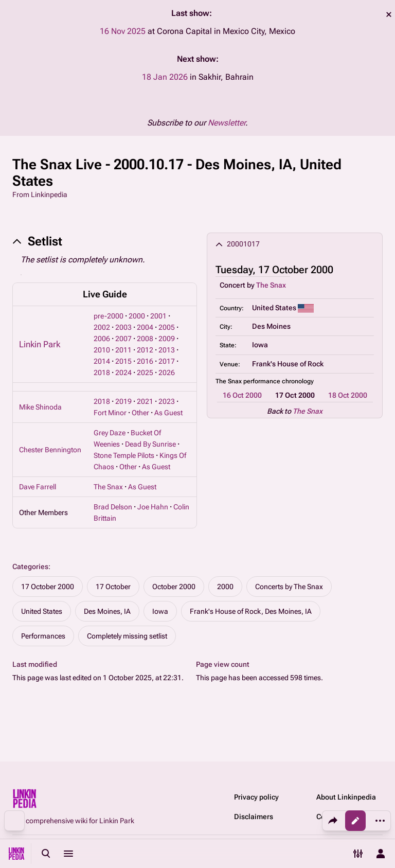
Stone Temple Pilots (124, 455)
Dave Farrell (38, 487)
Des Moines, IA (107, 611)
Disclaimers (254, 817)
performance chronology (279, 381)
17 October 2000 (48, 587)
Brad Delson (113, 507)
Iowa (160, 611)
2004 (145, 327)
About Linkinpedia (346, 797)
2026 (167, 373)
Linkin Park (40, 344)
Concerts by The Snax (289, 587)
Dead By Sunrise (150, 444)
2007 (123, 339)
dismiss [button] (389, 14)
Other (140, 413)
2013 (167, 350)
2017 (167, 361)
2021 (145, 401)
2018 (102, 373)
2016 (145, 361)
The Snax (271, 285)
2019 (123, 401)
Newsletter (227, 123)
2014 (102, 361)
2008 (145, 339)
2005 (167, 327)
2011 (123, 350)
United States (42, 611)
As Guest (168, 413)
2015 (123, 361)
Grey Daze (110, 433)
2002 (102, 327)
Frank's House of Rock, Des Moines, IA (251, 611)
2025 (145, 373)
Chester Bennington (50, 450)
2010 (102, 350)
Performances (43, 636)
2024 (123, 373)
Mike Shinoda (40, 407)
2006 (102, 339)
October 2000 (174, 587)
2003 (123, 327)
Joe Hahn (153, 507)
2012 (145, 350)
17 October (113, 587)
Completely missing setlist (127, 636)
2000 (137, 316)
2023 (167, 401)
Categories (30, 566)
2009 (167, 339)
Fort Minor (110, 413)
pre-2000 (109, 316)
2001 (158, 316)
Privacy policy (256, 797)
